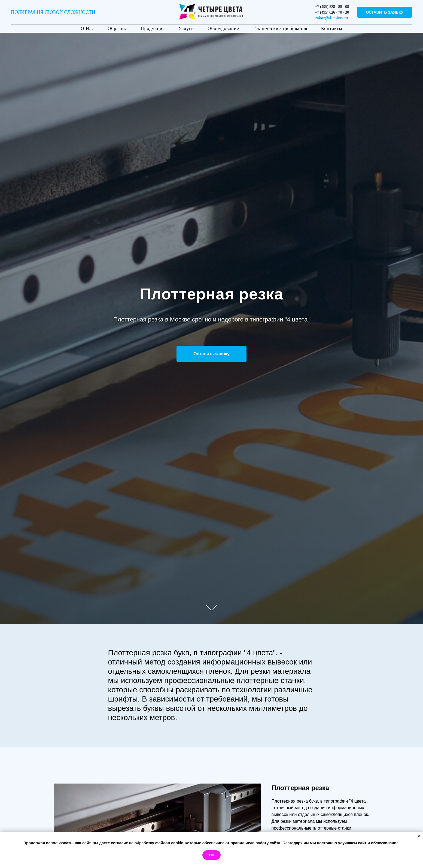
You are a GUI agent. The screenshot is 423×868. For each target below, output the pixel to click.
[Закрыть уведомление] (419, 836)
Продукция (153, 28)
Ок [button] (211, 855)
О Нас (87, 28)
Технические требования (280, 28)
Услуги (186, 28)
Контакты (332, 28)
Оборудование (223, 28)
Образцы (117, 28)
